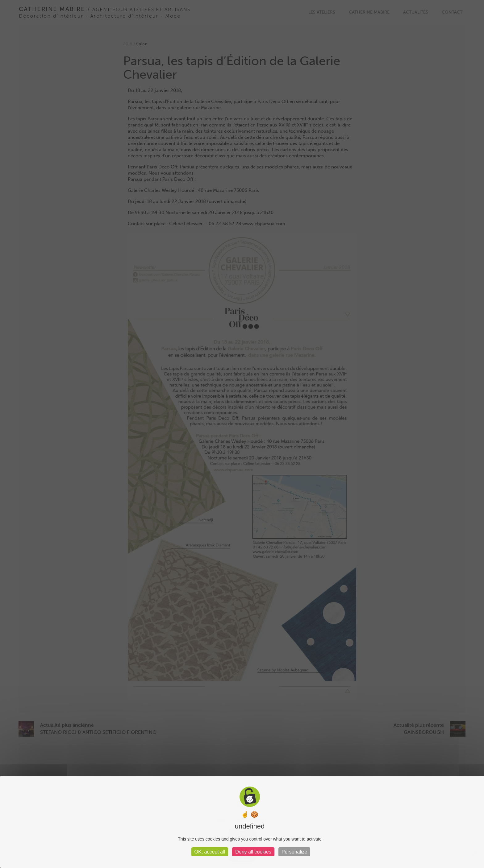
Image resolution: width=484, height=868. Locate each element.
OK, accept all (210, 852)
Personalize (294, 852)
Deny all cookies (253, 852)
